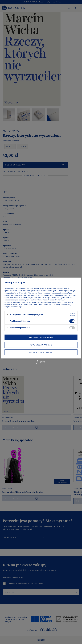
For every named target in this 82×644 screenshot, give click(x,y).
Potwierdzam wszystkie (41, 337)
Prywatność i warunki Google (39, 297)
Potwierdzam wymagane (41, 352)
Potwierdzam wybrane (41, 345)
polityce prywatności (30, 295)
